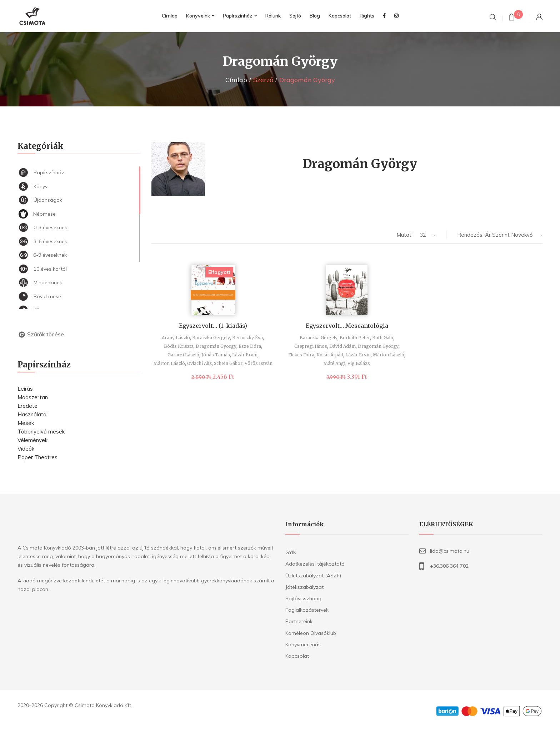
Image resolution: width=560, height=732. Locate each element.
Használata (32, 414)
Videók (26, 449)
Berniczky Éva (247, 338)
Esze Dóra (250, 346)
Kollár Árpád (330, 355)
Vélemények (32, 440)
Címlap (236, 80)
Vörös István (259, 363)
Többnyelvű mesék (41, 432)
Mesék (26, 423)
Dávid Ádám (342, 346)
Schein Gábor (228, 363)
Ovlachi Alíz (199, 363)
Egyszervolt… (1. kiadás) (213, 326)
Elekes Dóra (301, 355)
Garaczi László (183, 355)
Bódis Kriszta (179, 346)
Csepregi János (311, 346)
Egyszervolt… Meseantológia (347, 326)
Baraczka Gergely (211, 338)
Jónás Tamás (216, 355)
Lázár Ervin (245, 355)
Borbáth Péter (355, 338)
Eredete (27, 406)
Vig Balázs (359, 363)
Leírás (25, 389)
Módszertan (33, 397)
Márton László (169, 363)
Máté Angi (334, 363)
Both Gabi (383, 338)
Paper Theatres (37, 457)
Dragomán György (216, 346)
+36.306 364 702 (449, 566)
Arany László (176, 338)
